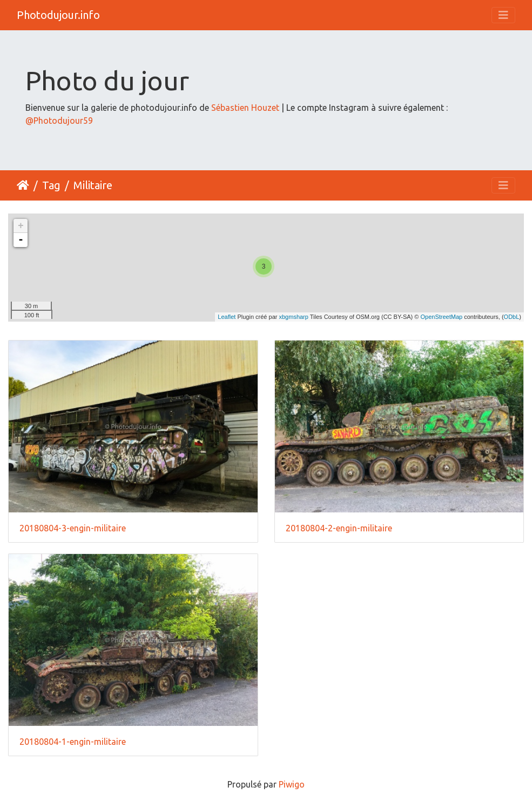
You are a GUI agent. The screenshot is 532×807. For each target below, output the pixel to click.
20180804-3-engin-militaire (73, 528)
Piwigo (292, 784)
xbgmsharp (293, 317)
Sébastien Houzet (245, 108)
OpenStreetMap (442, 317)
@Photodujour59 (59, 121)
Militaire (93, 185)
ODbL (512, 317)
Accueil (23, 185)
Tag (51, 185)
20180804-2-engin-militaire (339, 528)
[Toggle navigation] (503, 15)
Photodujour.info (58, 15)
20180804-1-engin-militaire (73, 742)
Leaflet (227, 317)
